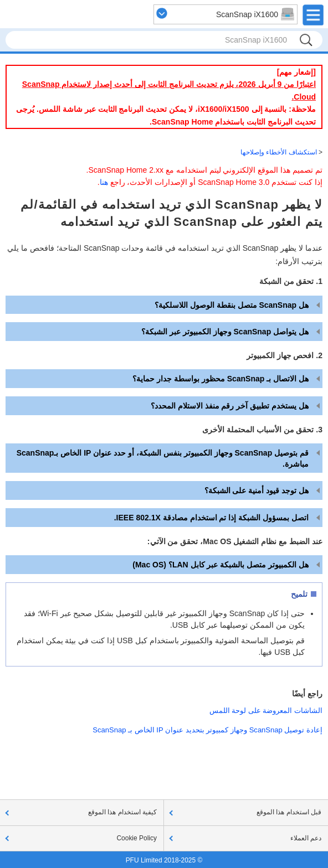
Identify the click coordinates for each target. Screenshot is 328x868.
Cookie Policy (137, 838)
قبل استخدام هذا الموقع (289, 812)
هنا (104, 182)
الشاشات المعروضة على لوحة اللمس (266, 711)
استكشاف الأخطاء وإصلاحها (279, 152)
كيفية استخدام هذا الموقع (122, 812)
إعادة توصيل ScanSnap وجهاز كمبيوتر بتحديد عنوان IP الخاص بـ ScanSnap (207, 730)
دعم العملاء (306, 838)
